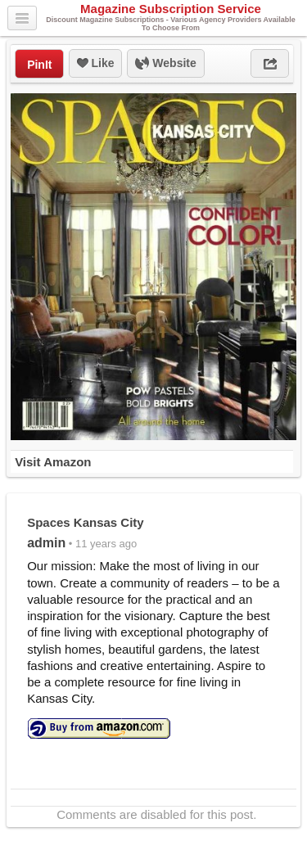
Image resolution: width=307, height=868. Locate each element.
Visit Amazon (53, 462)
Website (165, 64)
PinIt (39, 65)
